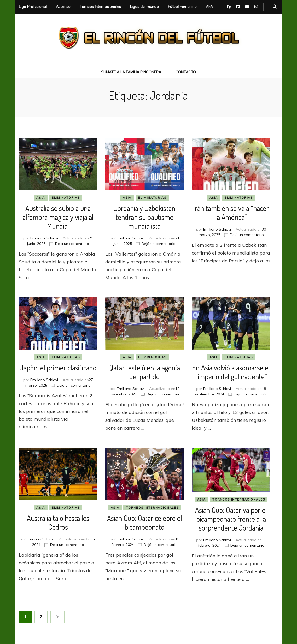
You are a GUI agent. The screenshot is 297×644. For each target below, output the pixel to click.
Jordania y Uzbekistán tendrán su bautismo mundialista (144, 217)
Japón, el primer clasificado (58, 368)
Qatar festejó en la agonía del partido (145, 372)
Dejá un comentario (72, 244)
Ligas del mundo (144, 7)
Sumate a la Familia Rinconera (131, 72)
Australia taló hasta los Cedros (58, 522)
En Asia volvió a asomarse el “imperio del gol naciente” (231, 372)
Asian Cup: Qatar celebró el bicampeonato (145, 522)
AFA (209, 7)
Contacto (186, 72)
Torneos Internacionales (100, 7)
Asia (41, 198)
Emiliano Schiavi (44, 238)
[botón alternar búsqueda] (275, 7)
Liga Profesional (33, 7)
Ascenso (63, 7)
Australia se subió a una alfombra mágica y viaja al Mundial (58, 217)
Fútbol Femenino (182, 7)
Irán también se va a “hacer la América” (231, 213)
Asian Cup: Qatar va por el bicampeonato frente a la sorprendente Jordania (231, 519)
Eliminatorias (66, 198)
